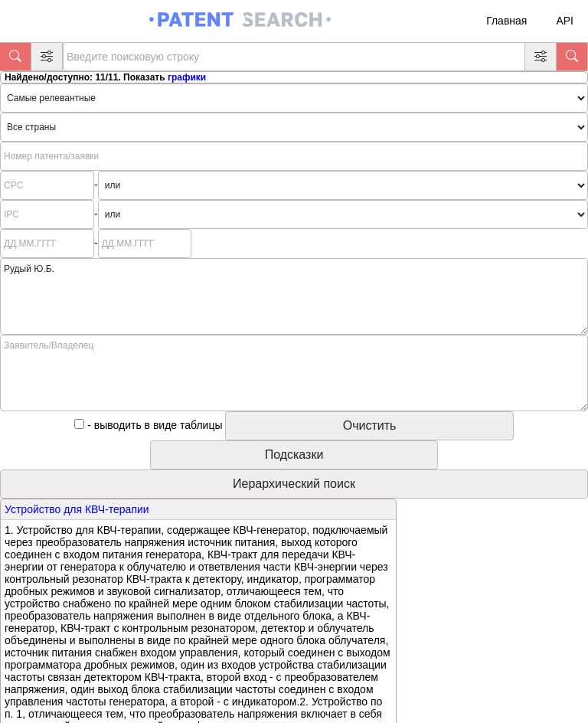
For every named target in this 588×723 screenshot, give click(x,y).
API (565, 21)
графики (187, 77)
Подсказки (294, 455)
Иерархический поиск (294, 484)
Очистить (370, 425)
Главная (506, 21)
